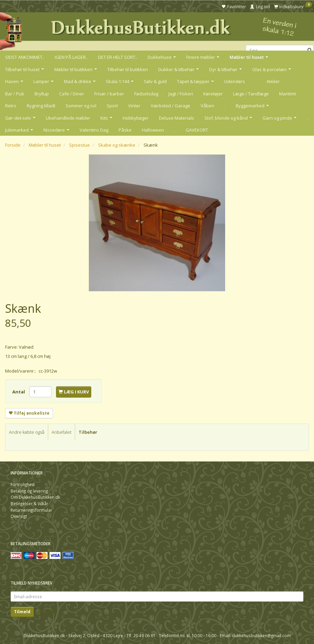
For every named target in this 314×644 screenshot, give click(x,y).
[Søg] (310, 50)
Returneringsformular (31, 510)
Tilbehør (88, 432)
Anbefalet (62, 432)
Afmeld (46, 612)
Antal (19, 392)
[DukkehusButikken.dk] (157, 30)
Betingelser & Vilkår (29, 504)
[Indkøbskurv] (293, 6)
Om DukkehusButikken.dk (35, 497)
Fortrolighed (23, 484)
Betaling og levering (29, 491)
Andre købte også (27, 432)
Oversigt (19, 516)
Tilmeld (22, 612)
